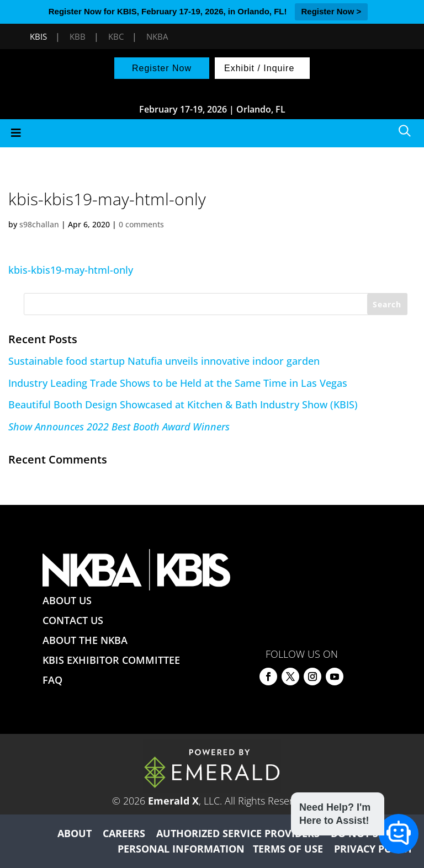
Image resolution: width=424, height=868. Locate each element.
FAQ (52, 680)
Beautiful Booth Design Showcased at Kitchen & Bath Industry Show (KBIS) (183, 404)
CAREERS (124, 833)
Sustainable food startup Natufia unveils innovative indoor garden (164, 361)
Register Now (162, 68)
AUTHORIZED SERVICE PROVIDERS (238, 833)
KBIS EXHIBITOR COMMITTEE (111, 660)
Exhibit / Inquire (259, 68)
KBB (78, 36)
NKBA (157, 36)
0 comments (141, 224)
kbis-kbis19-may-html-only (71, 270)
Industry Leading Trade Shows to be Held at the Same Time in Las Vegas (178, 383)
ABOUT (75, 833)
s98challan (39, 224)
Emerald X (173, 801)
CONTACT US (73, 620)
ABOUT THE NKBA (85, 640)
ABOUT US (67, 600)
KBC (116, 36)
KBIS (38, 36)
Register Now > (332, 11)
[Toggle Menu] (212, 133)
